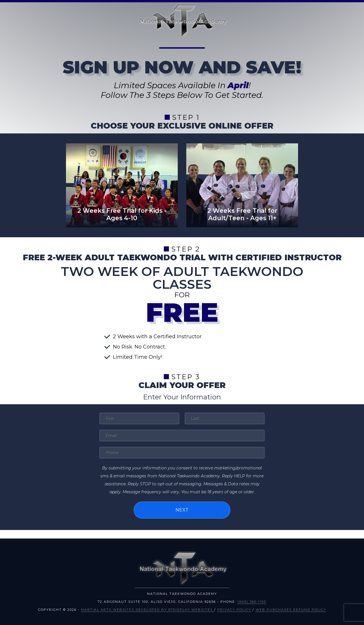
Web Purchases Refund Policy (291, 610)
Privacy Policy (234, 610)
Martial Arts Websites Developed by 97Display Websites (148, 610)
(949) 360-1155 (252, 602)
